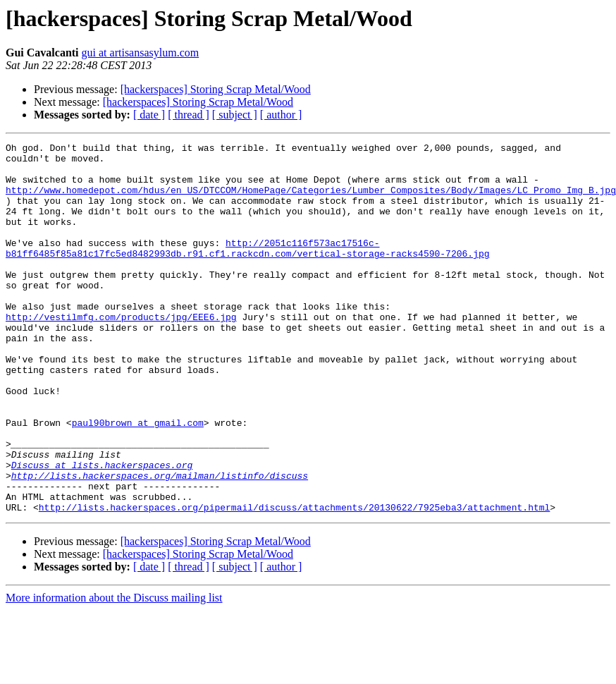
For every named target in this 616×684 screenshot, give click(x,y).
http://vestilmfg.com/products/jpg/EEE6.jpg (121, 353)
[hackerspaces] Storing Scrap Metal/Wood (216, 89)
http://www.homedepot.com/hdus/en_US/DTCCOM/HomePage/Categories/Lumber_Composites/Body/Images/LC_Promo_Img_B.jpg (311, 200)
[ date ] (149, 115)
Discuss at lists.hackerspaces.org (102, 530)
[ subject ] (235, 115)
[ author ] (281, 115)
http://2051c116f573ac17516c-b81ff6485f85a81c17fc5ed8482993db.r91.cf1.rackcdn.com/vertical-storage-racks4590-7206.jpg (247, 270)
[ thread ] (189, 115)
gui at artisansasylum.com (141, 53)
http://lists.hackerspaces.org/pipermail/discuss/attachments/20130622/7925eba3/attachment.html (294, 581)
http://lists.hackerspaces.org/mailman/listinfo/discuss (160, 543)
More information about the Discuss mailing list (114, 672)
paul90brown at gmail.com (138, 480)
